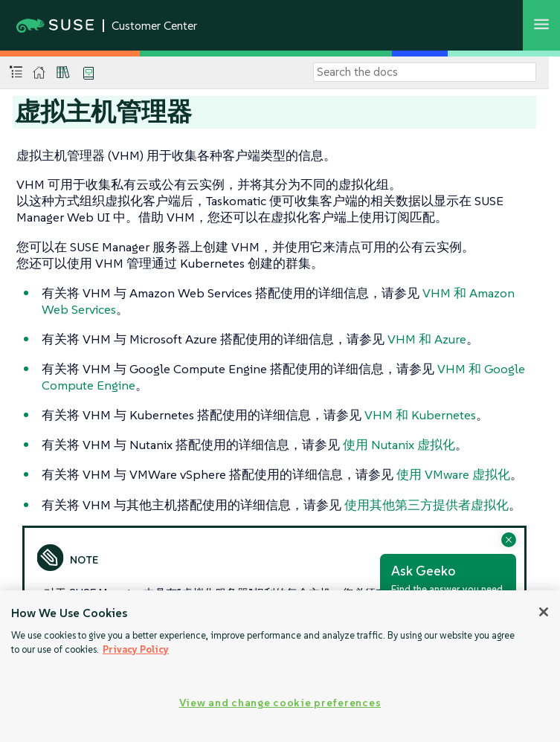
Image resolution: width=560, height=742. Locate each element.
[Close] (544, 612)
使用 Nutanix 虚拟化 (399, 445)
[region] (280, 666)
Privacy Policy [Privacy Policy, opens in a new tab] (136, 649)
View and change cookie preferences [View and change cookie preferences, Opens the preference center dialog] (280, 703)
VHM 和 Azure (427, 339)
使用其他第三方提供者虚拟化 (427, 505)
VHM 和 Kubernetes (420, 415)
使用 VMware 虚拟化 (453, 474)
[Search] (425, 72)
